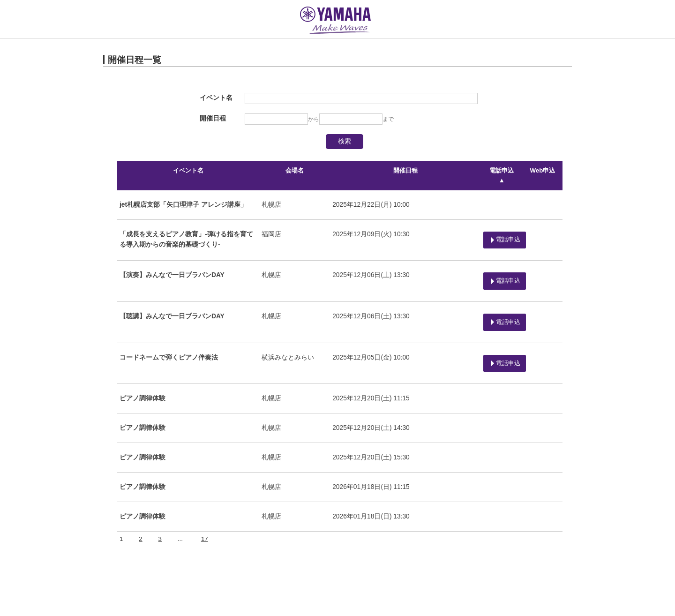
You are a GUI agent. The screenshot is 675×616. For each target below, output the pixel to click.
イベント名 (188, 170)
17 (204, 503)
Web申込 (543, 170)
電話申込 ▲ (500, 170)
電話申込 (502, 225)
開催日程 (403, 170)
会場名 (293, 170)
